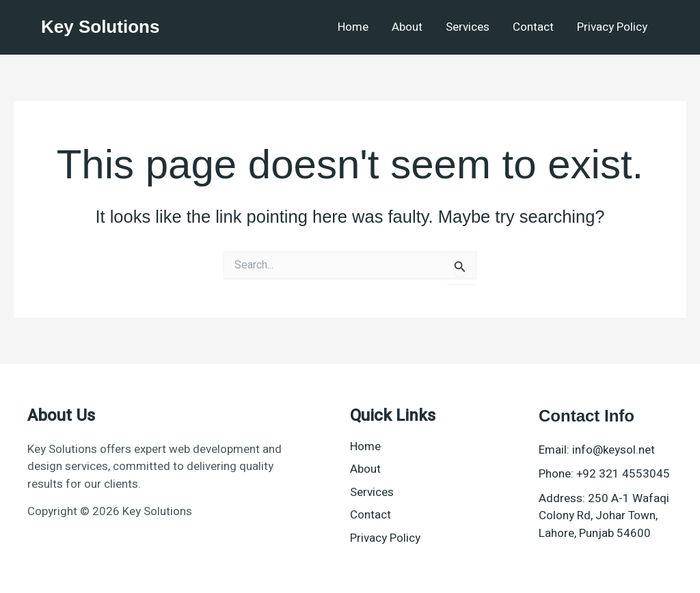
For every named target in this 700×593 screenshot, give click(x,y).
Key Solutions (100, 27)
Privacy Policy (612, 27)
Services (468, 27)
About (407, 27)
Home (353, 27)
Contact (533, 27)
